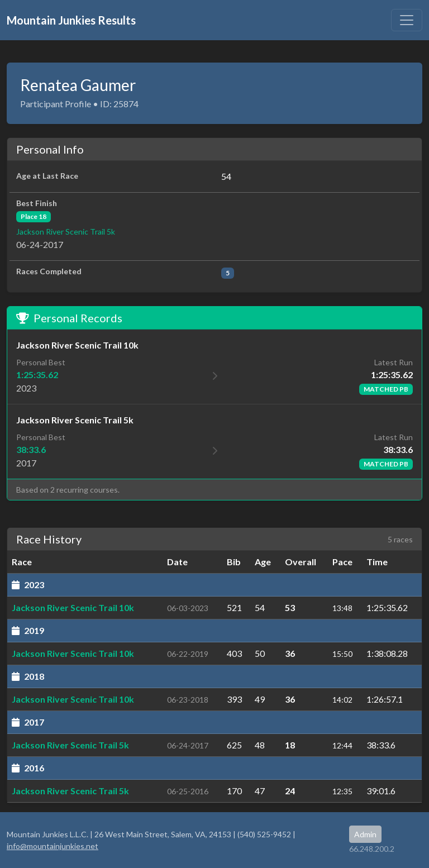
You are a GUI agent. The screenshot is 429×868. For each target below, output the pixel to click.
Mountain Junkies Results (71, 20)
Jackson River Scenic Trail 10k (73, 607)
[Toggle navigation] (407, 20)
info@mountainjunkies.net (53, 846)
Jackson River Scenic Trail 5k (66, 232)
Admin (365, 834)
